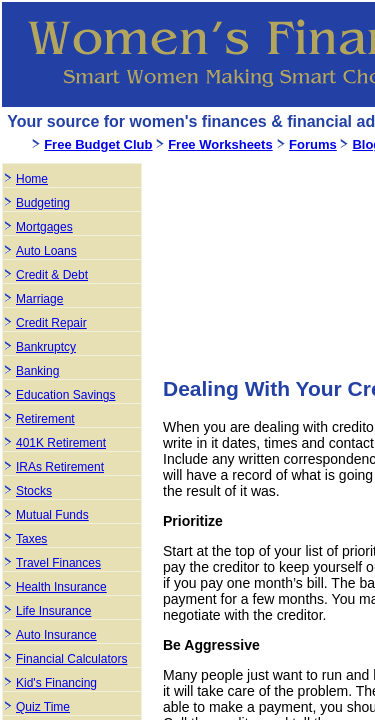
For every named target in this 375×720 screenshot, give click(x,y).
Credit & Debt (52, 275)
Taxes (31, 539)
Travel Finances (58, 563)
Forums (313, 144)
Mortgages (44, 227)
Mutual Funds (52, 515)
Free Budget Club (98, 144)
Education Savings (65, 395)
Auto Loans (46, 251)
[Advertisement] (269, 260)
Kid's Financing (56, 683)
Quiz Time (43, 707)
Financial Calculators (71, 659)
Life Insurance (53, 611)
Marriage (39, 299)
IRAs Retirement (60, 467)
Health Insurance (61, 587)
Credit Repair (51, 323)
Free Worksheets (220, 144)
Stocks (34, 491)
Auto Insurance (56, 635)
